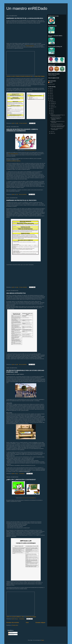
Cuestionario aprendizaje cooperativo (13, 161)
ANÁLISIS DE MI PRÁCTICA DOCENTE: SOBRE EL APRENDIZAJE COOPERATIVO (22, 130)
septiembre (53, 107)
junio (52, 110)
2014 (51, 100)
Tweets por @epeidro (52, 75)
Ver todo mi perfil (51, 84)
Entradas (11, 633)
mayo (52, 112)
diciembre (53, 102)
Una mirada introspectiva (13, 154)
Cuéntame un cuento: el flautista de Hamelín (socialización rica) (19, 76)
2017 (51, 95)
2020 (51, 90)
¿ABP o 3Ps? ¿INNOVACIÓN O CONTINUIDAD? (21, 480)
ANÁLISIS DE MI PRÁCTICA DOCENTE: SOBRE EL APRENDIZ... (56, 119)
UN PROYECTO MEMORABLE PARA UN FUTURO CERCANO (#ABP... (58, 126)
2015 (51, 99)
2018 (51, 94)
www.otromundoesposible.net (30, 150)
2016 (51, 97)
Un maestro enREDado (27, 8)
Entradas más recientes (13, 623)
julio (51, 109)
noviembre (53, 103)
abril (51, 114)
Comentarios (11, 634)
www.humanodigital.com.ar (32, 498)
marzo (52, 132)
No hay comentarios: (23, 123)
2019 (51, 92)
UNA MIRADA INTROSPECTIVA (16, 293)
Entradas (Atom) (15, 625)
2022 (51, 89)
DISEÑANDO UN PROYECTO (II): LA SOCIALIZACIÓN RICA (25, 18)
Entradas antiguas (40, 623)
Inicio (27, 623)
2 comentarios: (22, 474)
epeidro (51, 82)
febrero (52, 133)
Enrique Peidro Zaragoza (40, 76)
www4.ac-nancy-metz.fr (25, 498)
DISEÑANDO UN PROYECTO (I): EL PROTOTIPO (21, 200)
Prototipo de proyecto (30, 46)
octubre (52, 105)
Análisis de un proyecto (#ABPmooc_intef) (15, 617)
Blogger (42, 640)
